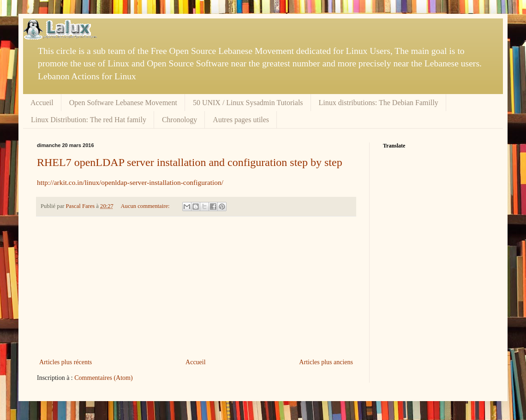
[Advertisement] (196, 287)
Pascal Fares (81, 206)
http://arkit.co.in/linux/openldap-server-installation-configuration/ (130, 182)
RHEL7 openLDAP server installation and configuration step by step (190, 162)
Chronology (179, 120)
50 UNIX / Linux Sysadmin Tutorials (248, 103)
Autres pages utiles (241, 120)
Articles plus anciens (326, 362)
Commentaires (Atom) (103, 378)
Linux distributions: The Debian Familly (379, 103)
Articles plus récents (66, 362)
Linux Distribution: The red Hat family (89, 120)
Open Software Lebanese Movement (123, 103)
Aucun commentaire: (146, 206)
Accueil (42, 103)
